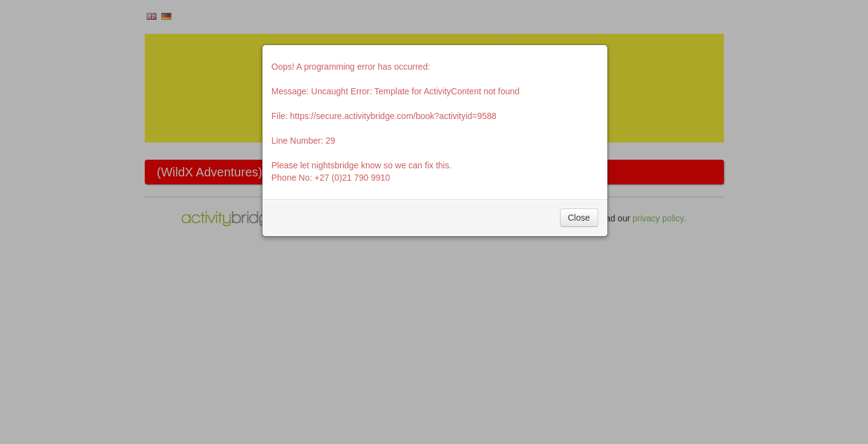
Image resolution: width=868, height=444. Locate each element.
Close (579, 218)
